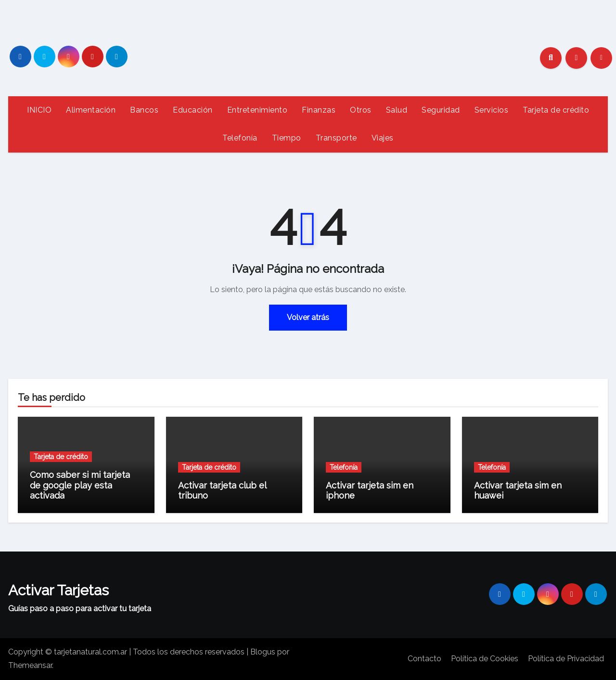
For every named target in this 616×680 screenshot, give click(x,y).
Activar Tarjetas (58, 590)
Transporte (336, 138)
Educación (193, 110)
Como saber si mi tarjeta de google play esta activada (80, 485)
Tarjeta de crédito (556, 110)
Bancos (144, 110)
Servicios (492, 110)
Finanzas (319, 110)
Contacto (424, 659)
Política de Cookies (485, 659)
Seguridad (441, 110)
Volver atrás (308, 317)
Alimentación (91, 110)
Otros (361, 110)
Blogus (263, 652)
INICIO (39, 110)
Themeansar (30, 665)
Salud (397, 110)
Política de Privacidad (566, 659)
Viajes (383, 138)
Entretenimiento (257, 110)
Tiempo (287, 138)
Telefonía (240, 138)
